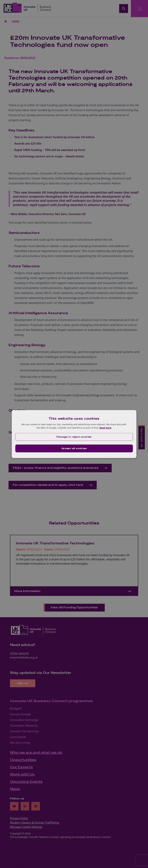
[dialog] (74, 434)
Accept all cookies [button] (74, 448)
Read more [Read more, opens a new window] (105, 428)
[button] (74, 437)
